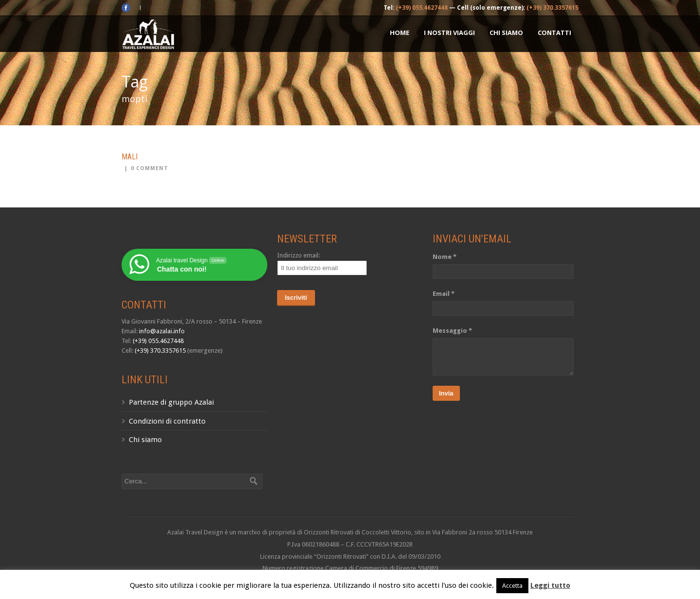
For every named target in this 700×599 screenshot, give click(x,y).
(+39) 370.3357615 (552, 8)
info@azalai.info (162, 331)
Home (400, 33)
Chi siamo (506, 33)
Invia (446, 393)
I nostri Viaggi (449, 33)
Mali (130, 157)
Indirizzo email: (298, 255)
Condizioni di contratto (167, 421)
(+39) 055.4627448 (422, 8)
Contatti (554, 33)
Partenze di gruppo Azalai (171, 402)
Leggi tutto (550, 585)
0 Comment (149, 168)
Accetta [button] (512, 586)
